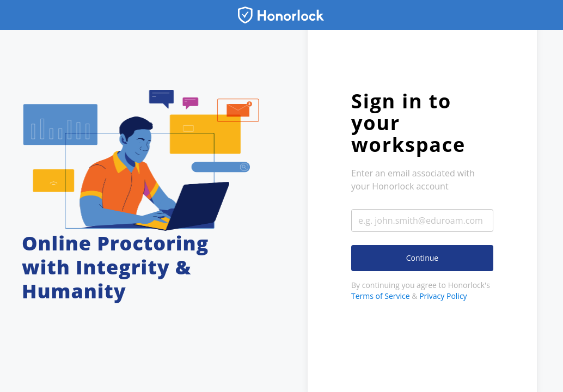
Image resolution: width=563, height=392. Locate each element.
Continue (422, 258)
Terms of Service (381, 296)
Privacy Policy (443, 296)
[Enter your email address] (422, 220)
